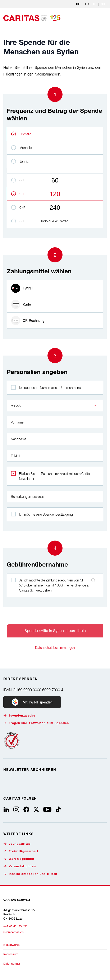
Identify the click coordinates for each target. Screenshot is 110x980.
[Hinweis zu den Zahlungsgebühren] (93, 580)
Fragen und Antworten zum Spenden (36, 723)
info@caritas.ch (13, 932)
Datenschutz (12, 964)
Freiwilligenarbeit (21, 851)
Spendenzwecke (19, 716)
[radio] (55, 288)
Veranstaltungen (20, 866)
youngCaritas (17, 844)
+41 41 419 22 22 (15, 926)
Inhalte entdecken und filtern (30, 874)
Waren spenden (19, 859)
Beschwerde (12, 945)
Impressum (11, 954)
